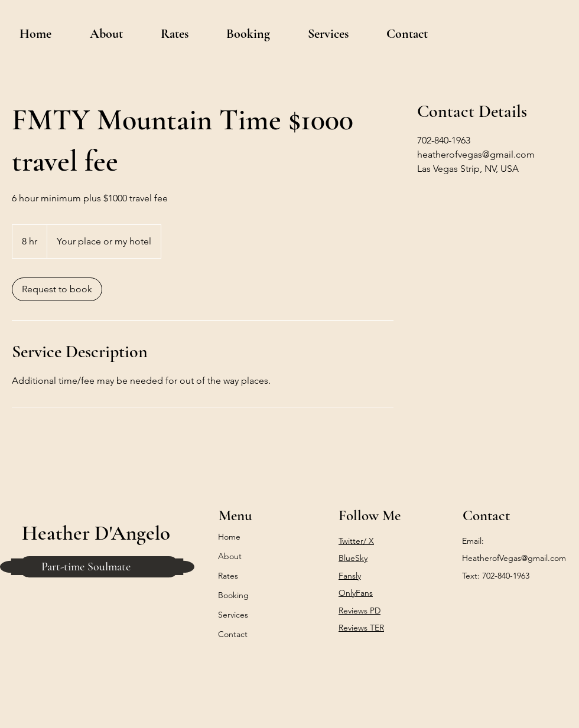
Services (233, 615)
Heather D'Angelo (96, 533)
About (230, 556)
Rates (228, 576)
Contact (233, 634)
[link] (57, 289)
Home (229, 537)
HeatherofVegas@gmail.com (514, 558)
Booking (233, 595)
